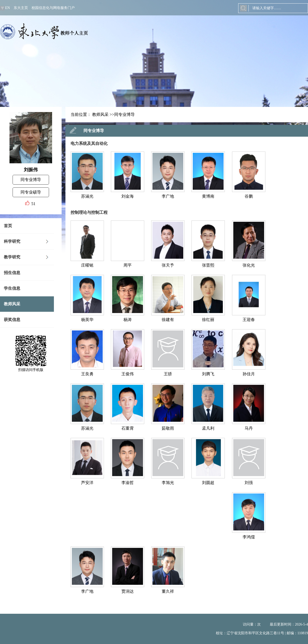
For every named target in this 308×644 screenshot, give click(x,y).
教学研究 (12, 257)
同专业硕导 (31, 192)
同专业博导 (31, 180)
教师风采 (12, 304)
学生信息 (12, 288)
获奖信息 (12, 320)
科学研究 (12, 241)
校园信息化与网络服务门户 (53, 8)
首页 (8, 226)
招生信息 (12, 273)
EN (8, 8)
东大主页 (21, 8)
